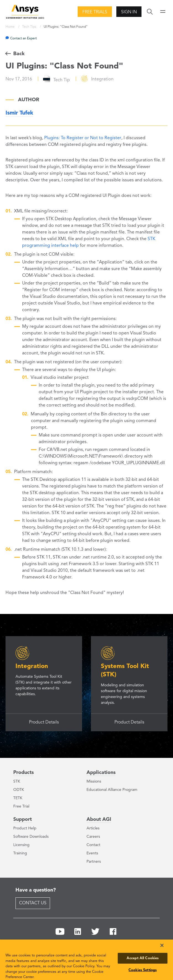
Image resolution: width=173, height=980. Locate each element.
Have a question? (36, 890)
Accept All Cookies (143, 958)
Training (20, 853)
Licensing (21, 845)
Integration (32, 666)
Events (92, 853)
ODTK (19, 790)
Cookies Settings (143, 970)
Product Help (25, 828)
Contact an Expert (23, 39)
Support (23, 819)
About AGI (99, 819)
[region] (86, 960)
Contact (93, 845)
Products (23, 773)
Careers (93, 837)
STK (17, 781)
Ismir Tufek (19, 113)
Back (19, 54)
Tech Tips (30, 27)
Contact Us (33, 903)
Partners (94, 862)
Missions (94, 781)
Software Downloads (31, 837)
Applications (101, 773)
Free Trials (95, 12)
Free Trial (21, 806)
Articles (93, 828)
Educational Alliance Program (112, 790)
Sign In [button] (129, 12)
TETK (18, 798)
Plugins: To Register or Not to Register (83, 138)
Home (11, 27)
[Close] (162, 945)
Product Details (44, 722)
